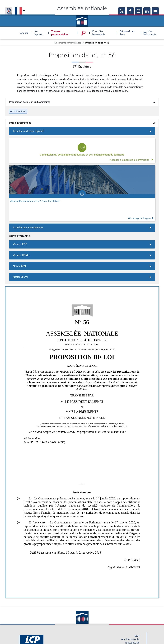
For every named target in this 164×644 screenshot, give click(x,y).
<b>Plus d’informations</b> (82, 123)
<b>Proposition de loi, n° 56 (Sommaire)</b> (82, 102)
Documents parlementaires (68, 43)
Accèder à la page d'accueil (82, 20)
